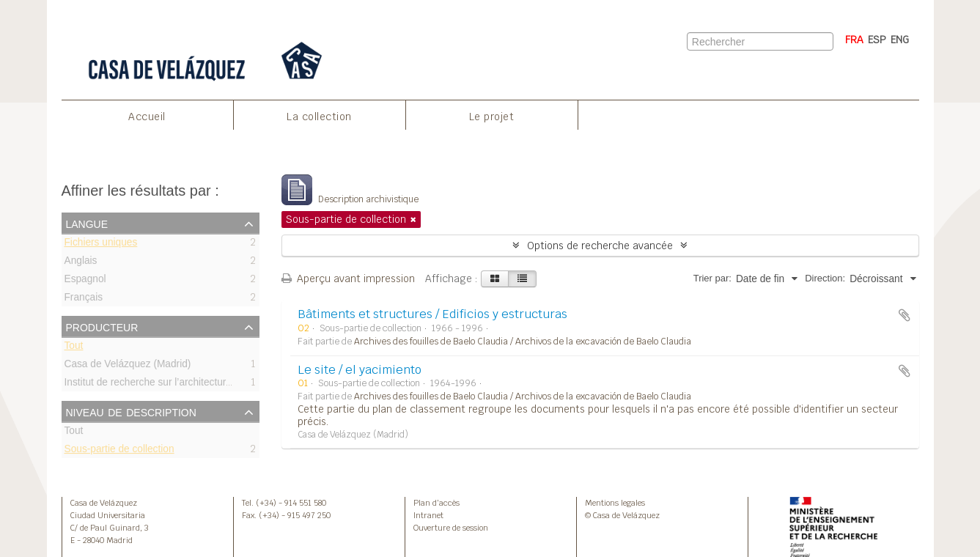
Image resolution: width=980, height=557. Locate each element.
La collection (319, 117)
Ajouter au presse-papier (905, 315)
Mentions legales (615, 503)
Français (84, 299)
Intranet (428, 515)
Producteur (102, 326)
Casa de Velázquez (104, 503)
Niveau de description (131, 411)
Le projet (492, 117)
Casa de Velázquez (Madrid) (128, 366)
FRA (854, 40)
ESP (877, 40)
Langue (87, 223)
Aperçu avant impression (348, 278)
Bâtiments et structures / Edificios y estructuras (432, 314)
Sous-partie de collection (119, 451)
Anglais (81, 263)
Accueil (147, 117)
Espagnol (85, 281)
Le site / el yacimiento (360, 370)
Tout (74, 348)
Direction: (825, 278)
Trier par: (712, 278)
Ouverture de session (451, 528)
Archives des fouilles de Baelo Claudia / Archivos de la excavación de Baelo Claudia (523, 342)
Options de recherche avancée (600, 246)
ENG (900, 40)
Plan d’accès (436, 503)
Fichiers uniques (101, 244)
